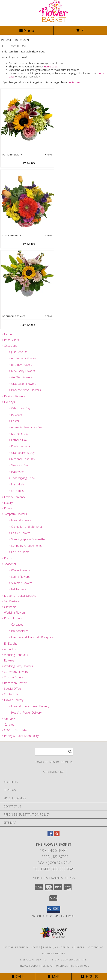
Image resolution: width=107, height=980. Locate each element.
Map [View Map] (53, 977)
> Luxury (7, 503)
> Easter (14, 421)
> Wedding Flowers (14, 613)
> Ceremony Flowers (15, 672)
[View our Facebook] (50, 835)
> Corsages (16, 625)
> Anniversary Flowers (23, 358)
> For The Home (19, 552)
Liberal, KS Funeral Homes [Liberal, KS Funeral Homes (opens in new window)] (22, 947)
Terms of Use (80, 966)
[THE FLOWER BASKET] (53, 21)
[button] (54, 909)
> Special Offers (12, 689)
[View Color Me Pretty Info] (27, 202)
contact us (74, 82)
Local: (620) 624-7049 (53, 863)
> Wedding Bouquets (15, 655)
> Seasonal (9, 564)
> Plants (7, 558)
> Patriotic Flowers (14, 396)
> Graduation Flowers (23, 384)
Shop (27, 30)
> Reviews (8, 660)
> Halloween (17, 472)
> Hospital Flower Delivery (25, 713)
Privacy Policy (28, 966)
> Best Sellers (10, 340)
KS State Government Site (69, 960)
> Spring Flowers (19, 577)
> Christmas (16, 491)
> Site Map (8, 719)
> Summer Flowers (21, 583)
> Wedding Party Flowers (17, 666)
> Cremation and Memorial (26, 527)
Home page (51, 66)
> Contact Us (10, 694)
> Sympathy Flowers (14, 514)
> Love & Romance (14, 497)
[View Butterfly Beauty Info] (27, 121)
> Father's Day (18, 440)
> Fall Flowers (17, 589)
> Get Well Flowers (21, 377)
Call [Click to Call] (18, 977)
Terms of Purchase (54, 966)
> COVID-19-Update (14, 730)
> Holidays (8, 402)
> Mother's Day (19, 434)
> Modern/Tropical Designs (19, 596)
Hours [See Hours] (89, 977)
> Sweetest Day (19, 465)
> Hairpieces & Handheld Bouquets (31, 637)
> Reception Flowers (15, 683)
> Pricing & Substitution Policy (20, 736)
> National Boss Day (22, 459)
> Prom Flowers (12, 618)
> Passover (16, 415)
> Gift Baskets (11, 601)
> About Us (9, 649)
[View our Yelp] (57, 835)
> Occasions (10, 346)
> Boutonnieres (19, 631)
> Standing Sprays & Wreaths (27, 539)
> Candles (8, 725)
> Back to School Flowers (25, 390)
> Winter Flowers (19, 570)
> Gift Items (9, 607)
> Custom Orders (13, 677)
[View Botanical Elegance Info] (27, 274)
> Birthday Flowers (21, 365)
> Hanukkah (16, 484)
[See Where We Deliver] (53, 772)
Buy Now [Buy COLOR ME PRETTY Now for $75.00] (27, 244)
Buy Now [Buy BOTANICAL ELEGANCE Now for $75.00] (27, 325)
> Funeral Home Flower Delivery (29, 706)
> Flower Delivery (13, 700)
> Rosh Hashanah (20, 446)
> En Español (10, 644)
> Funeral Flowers (20, 520)
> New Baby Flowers (22, 371)
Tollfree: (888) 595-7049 (54, 869)
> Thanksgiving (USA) (22, 478)
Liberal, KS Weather (34, 960)
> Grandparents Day (22, 453)
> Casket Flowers (20, 533)
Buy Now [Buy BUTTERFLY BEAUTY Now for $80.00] (27, 163)
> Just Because (18, 352)
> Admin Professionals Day (26, 427)
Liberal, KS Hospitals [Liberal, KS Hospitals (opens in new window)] (58, 947)
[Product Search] (54, 752)
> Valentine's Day (20, 408)
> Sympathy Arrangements (25, 546)
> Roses (7, 508)
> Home (7, 334)
